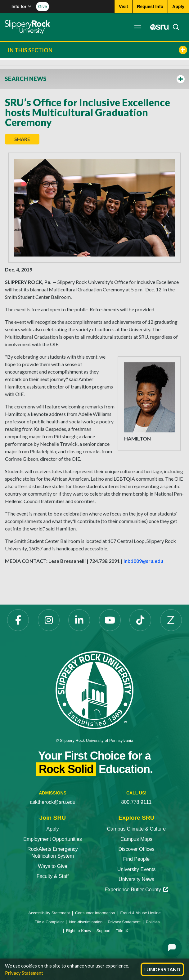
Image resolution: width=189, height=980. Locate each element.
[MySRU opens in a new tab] (158, 27)
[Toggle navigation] (138, 27)
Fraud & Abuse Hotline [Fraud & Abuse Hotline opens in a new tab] (141, 913)
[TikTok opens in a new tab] (140, 620)
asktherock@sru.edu (53, 802)
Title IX (122, 931)
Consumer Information (95, 913)
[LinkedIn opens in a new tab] (79, 620)
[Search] (174, 27)
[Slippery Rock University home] (94, 690)
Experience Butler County (136, 890)
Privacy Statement (24, 973)
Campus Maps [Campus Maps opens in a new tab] (136, 839)
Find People (136, 859)
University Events (137, 869)
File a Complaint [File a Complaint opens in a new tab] (49, 922)
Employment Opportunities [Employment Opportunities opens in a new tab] (53, 839)
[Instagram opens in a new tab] (49, 620)
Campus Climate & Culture (136, 829)
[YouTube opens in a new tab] (110, 620)
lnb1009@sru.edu (143, 561)
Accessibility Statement (49, 913)
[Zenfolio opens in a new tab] (171, 620)
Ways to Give (53, 866)
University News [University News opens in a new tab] (136, 879)
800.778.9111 (137, 802)
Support (104, 931)
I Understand (162, 969)
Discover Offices (136, 849)
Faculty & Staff (53, 876)
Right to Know (79, 931)
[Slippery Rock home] (27, 27)
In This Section (97, 50)
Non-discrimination (86, 922)
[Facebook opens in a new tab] (18, 620)
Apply (52, 829)
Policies (153, 922)
